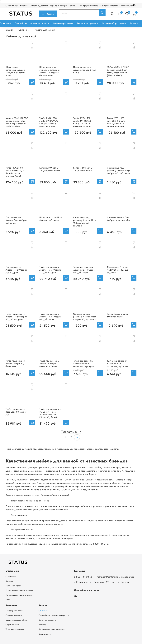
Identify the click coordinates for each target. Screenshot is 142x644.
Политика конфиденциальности (19, 595)
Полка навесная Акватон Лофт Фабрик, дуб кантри (17, 220)
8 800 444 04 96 (83, 577)
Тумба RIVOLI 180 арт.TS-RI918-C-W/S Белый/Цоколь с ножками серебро (82, 122)
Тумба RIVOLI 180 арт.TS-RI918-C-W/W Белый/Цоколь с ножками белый (15, 172)
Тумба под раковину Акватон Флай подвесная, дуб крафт (118, 364)
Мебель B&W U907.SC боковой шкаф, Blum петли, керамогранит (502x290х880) (17, 122)
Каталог (24, 6)
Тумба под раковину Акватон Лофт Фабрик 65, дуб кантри (50, 317)
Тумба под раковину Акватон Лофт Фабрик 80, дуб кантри (84, 270)
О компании (12, 6)
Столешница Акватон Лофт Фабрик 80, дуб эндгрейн (118, 270)
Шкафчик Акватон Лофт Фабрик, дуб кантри (51, 219)
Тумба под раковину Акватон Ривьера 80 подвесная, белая (49, 364)
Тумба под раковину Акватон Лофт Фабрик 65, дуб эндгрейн (16, 317)
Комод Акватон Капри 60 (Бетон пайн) (118, 315)
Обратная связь (12, 625)
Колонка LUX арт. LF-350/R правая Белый (50, 169)
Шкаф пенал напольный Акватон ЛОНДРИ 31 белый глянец (15, 71)
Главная (9, 30)
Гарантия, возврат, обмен (17, 620)
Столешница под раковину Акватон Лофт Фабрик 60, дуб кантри (85, 317)
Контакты (9, 581)
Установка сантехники (15, 629)
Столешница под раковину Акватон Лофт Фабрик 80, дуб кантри (119, 171)
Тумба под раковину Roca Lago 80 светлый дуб (16, 412)
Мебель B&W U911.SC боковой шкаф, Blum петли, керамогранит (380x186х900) (118, 71)
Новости (115, 6)
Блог (8, 600)
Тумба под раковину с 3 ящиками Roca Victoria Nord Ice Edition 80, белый (50, 413)
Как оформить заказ (14, 611)
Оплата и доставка (39, 6)
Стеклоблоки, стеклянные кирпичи (32, 23)
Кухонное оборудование (114, 23)
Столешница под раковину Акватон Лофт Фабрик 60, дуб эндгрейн (85, 222)
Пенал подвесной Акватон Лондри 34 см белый (85, 70)
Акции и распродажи (87, 23)
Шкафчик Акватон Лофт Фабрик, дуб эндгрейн (118, 219)
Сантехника (24, 30)
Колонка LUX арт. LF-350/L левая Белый (83, 169)
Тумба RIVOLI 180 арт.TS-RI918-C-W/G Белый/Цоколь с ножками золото (49, 122)
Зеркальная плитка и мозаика (52, 629)
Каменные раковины (63, 23)
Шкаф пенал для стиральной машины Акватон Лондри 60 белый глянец (49, 71)
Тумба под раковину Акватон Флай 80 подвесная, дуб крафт (84, 364)
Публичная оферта (14, 586)
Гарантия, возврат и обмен (63, 6)
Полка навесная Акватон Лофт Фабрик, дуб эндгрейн (17, 270)
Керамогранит (45, 634)
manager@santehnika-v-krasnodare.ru (116, 577)
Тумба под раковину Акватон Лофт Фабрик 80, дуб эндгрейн (50, 270)
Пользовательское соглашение (19, 590)
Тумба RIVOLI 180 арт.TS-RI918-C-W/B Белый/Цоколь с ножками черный (116, 122)
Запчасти (134, 23)
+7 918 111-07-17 (126, 6)
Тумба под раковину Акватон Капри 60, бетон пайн (15, 364)
